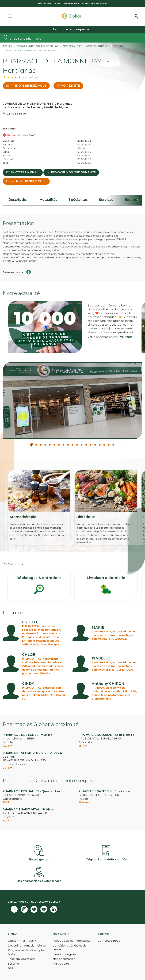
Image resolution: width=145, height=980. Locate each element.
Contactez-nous (109, 941)
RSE (11, 968)
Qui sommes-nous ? (22, 941)
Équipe (131, 200)
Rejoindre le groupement (73, 29)
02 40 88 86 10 (16, 114)
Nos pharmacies (64, 959)
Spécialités (78, 200)
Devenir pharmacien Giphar (27, 946)
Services (106, 200)
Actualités (49, 200)
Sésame (13, 964)
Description (18, 200)
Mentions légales (64, 954)
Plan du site (61, 964)
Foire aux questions (22, 959)
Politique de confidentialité (72, 941)
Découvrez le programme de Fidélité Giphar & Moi (72, 3)
